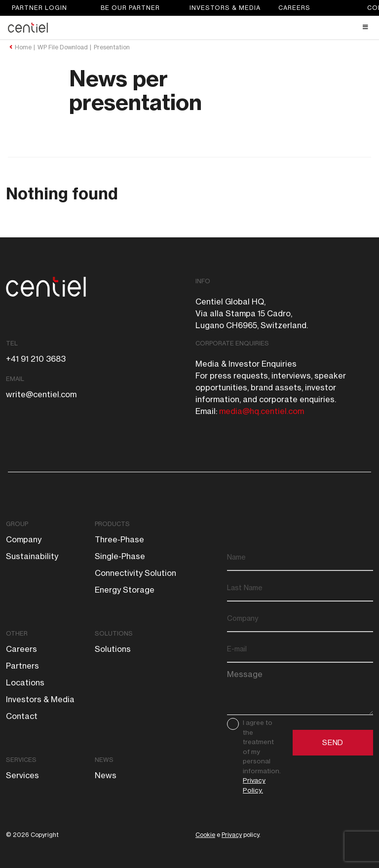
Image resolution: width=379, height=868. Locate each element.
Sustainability (32, 556)
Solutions (114, 633)
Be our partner (130, 8)
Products (112, 524)
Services (21, 760)
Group (17, 524)
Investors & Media (225, 8)
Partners (22, 666)
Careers (294, 8)
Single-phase (120, 556)
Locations (25, 682)
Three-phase (119, 539)
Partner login (39, 8)
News (104, 760)
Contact (22, 716)
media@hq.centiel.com (262, 411)
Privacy (232, 835)
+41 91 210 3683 (36, 359)
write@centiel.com (41, 394)
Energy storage (125, 590)
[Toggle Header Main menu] (189, 27)
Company (24, 539)
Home (23, 47)
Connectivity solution (135, 573)
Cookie (205, 835)
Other (17, 633)
